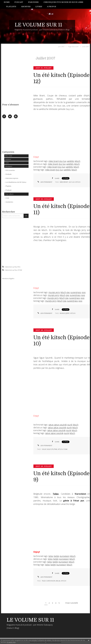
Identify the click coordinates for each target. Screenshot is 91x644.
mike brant (54, 161)
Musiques (9, 166)
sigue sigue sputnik (58, 425)
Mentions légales (8, 278)
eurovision (65, 556)
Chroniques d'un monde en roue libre (63, 2)
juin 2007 (61, 46)
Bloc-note (9, 156)
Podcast (19, 2)
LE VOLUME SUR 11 (38, 25)
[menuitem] (8, 2)
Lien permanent (45, 182)
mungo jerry (54, 292)
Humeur (8, 159)
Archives (26, 7)
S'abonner (33, 2)
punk (70, 425)
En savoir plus (11, 642)
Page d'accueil (73, 46)
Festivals (9, 174)
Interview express (12, 178)
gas (68, 292)
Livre (7, 163)
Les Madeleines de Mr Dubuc (16, 182)
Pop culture (9, 194)
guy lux (63, 161)
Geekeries (9, 202)
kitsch (77, 161)
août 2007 (86, 46)
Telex (56, 494)
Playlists (11, 7)
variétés (71, 161)
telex (51, 556)
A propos (51, 7)
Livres (39, 7)
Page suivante (72, 603)
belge (56, 556)
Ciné (7, 198)
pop (84, 292)
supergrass (76, 292)
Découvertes (10, 170)
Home (7, 2)
